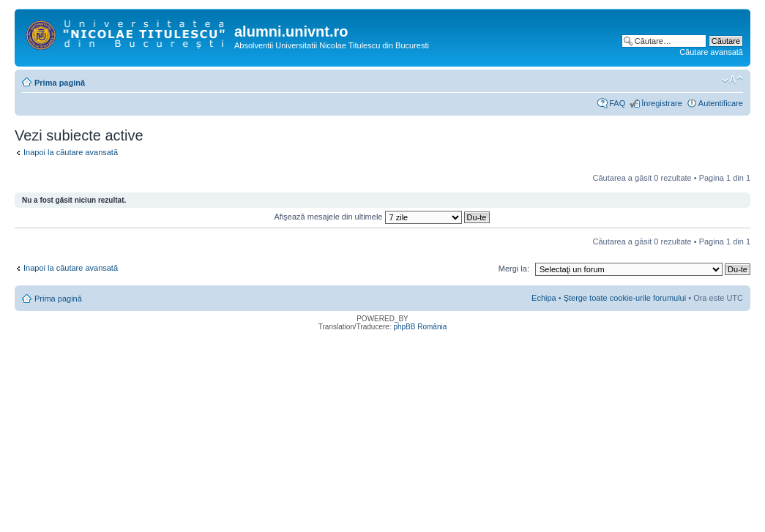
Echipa (544, 298)
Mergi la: (514, 269)
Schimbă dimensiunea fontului (732, 80)
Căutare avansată (711, 52)
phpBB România (420, 327)
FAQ (617, 103)
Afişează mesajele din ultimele (382, 217)
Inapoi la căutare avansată (71, 152)
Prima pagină (60, 83)
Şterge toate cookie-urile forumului (625, 298)
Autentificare (721, 103)
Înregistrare (662, 103)
